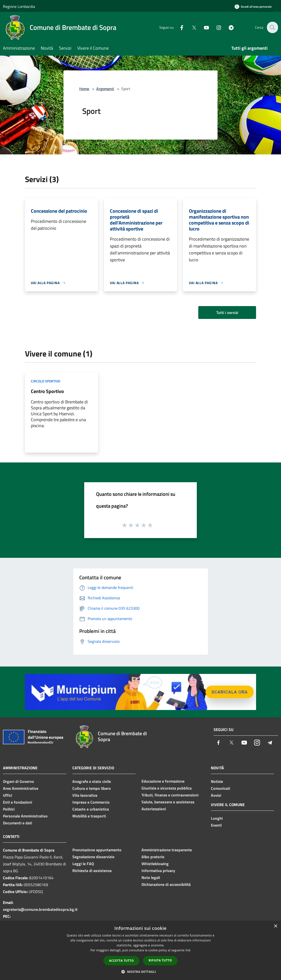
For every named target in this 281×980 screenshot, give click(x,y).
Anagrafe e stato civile (92, 781)
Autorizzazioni (154, 809)
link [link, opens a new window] (188, 950)
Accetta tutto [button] (121, 961)
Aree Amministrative (21, 788)
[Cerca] (272, 27)
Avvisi (216, 795)
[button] (140, 972)
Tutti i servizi (227, 313)
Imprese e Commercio (91, 802)
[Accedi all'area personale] (253, 7)
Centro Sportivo (47, 391)
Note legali (151, 877)
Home (84, 89)
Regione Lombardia (19, 6)
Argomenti (105, 89)
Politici (9, 809)
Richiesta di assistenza (92, 871)
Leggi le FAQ (83, 864)
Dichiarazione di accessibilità (166, 884)
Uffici (8, 795)
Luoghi (217, 818)
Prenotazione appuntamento (97, 850)
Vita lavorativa (85, 795)
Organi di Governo (19, 781)
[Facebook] (179, 27)
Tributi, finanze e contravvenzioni (170, 795)
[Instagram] (216, 27)
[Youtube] (203, 27)
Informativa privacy (158, 871)
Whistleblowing (155, 864)
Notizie (217, 781)
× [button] (275, 926)
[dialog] (140, 950)
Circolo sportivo (46, 381)
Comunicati (221, 788)
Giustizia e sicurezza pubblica (167, 788)
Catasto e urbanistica (91, 809)
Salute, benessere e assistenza (168, 802)
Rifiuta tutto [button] (160, 960)
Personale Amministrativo (25, 816)
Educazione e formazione (163, 781)
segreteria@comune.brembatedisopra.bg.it (40, 909)
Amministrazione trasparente (167, 850)
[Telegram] (228, 27)
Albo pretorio (153, 857)
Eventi (216, 825)
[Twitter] (191, 27)
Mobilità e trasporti (89, 816)
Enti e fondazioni (18, 802)
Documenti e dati (18, 823)
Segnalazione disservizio (93, 857)
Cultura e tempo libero (92, 788)
